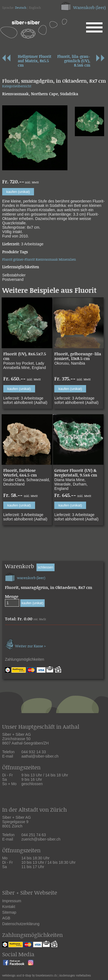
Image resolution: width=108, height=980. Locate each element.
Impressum (12, 901)
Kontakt (9, 907)
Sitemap (9, 912)
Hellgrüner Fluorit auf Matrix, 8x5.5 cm (35, 61)
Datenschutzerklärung (21, 924)
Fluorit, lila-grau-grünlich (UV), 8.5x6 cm (74, 61)
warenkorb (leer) (25, 577)
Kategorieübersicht (17, 86)
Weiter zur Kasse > (25, 644)
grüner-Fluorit (24, 260)
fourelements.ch (46, 976)
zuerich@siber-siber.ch (41, 839)
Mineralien (67, 260)
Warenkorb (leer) (89, 8)
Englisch (35, 8)
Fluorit (7, 260)
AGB (6, 918)
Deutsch (21, 8)
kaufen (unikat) (18, 192)
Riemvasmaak (47, 260)
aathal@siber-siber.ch (40, 756)
